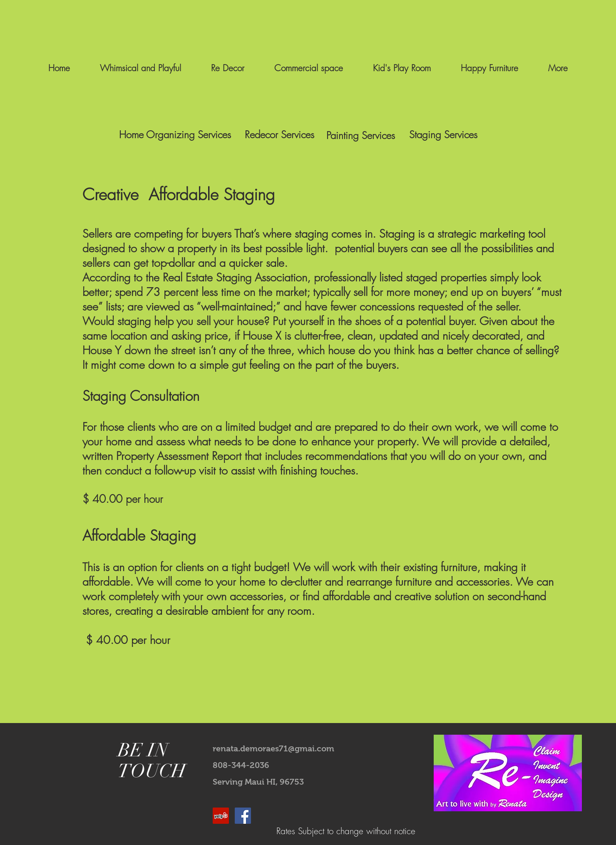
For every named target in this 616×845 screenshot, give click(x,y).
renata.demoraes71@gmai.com (273, 748)
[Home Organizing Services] (175, 135)
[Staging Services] (443, 135)
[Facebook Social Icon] (243, 816)
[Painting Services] (360, 135)
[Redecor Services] (279, 135)
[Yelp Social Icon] (221, 816)
